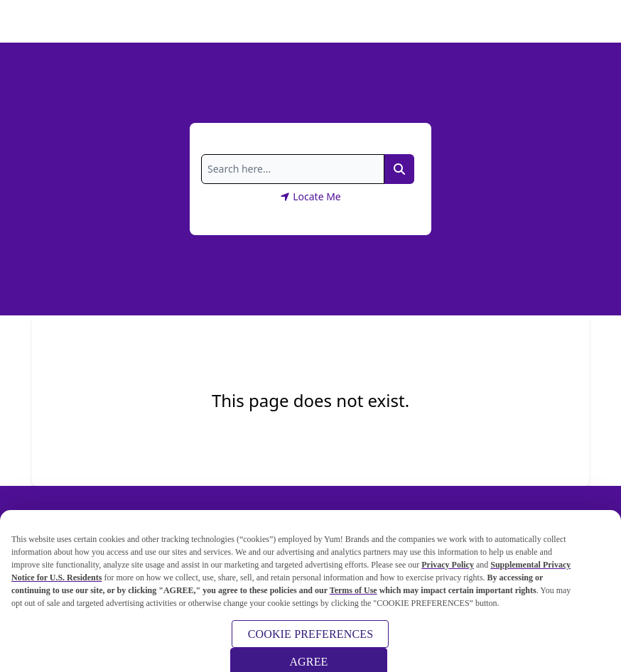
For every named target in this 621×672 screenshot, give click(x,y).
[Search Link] (399, 169)
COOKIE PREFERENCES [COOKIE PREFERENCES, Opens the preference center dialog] (311, 638)
